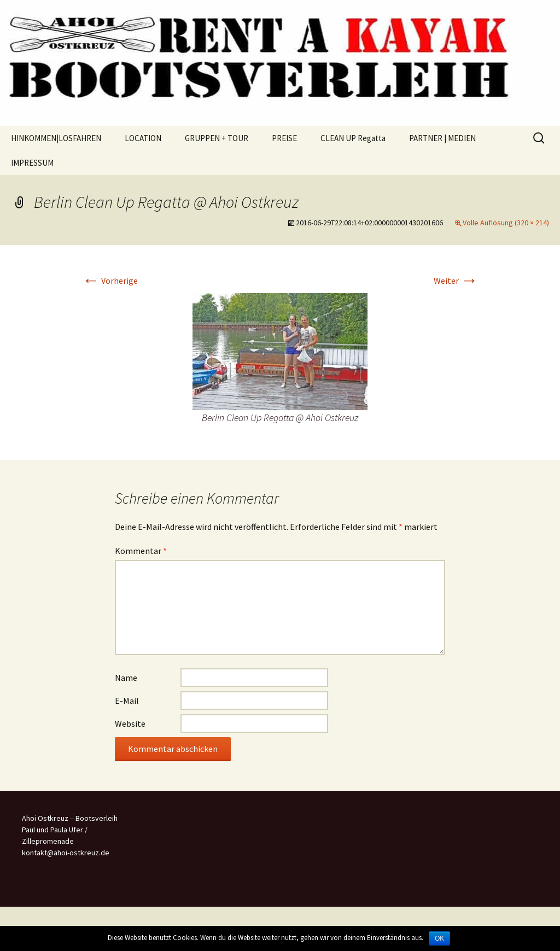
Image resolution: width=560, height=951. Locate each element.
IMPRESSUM (32, 163)
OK (439, 938)
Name (126, 678)
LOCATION (143, 138)
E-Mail (127, 701)
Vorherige (110, 281)
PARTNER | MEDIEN (442, 138)
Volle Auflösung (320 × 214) (506, 223)
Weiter (456, 281)
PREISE (284, 138)
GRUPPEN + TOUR (217, 138)
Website (130, 724)
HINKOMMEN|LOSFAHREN (56, 138)
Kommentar (141, 551)
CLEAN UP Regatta (353, 138)
